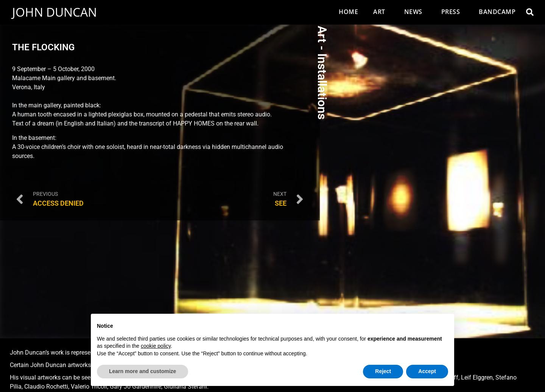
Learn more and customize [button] (142, 371)
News (415, 12)
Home (348, 12)
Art (381, 12)
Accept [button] (427, 371)
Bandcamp (497, 12)
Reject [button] (383, 371)
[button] (530, 12)
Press (453, 12)
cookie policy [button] (156, 346)
